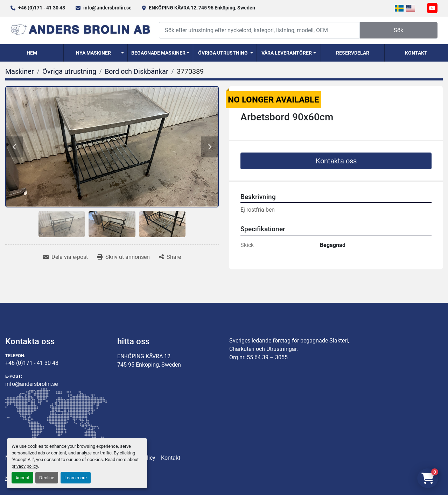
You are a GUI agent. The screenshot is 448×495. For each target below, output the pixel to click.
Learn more (76, 478)
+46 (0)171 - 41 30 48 (42, 8)
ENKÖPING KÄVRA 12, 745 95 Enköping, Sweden (202, 8)
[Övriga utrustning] (69, 71)
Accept (22, 478)
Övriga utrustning (223, 53)
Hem (32, 53)
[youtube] (432, 8)
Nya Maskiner (93, 53)
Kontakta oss (336, 161)
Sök (398, 30)
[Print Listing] (123, 257)
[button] (95, 53)
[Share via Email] (65, 257)
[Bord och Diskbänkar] (136, 71)
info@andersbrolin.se (107, 8)
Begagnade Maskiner (158, 53)
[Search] (259, 30)
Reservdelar (353, 53)
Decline (47, 478)
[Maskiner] (20, 71)
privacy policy (25, 466)
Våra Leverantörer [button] (287, 53)
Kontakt (416, 53)
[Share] (170, 257)
